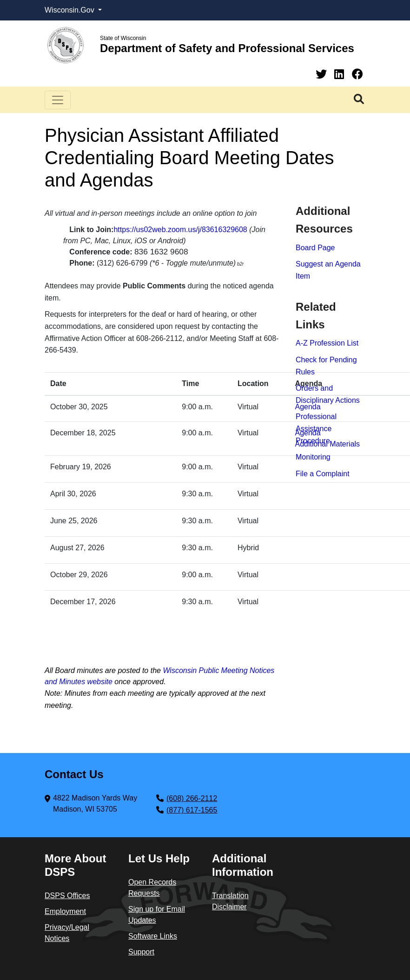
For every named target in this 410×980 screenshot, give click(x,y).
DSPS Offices (67, 896)
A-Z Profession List (327, 343)
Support (141, 952)
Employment (65, 911)
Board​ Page (315, 248)
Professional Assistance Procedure (316, 428)
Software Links (153, 936)
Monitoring (313, 457)
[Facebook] (357, 74)
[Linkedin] (341, 74)
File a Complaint (323, 474)
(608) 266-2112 (192, 798)
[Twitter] (323, 74)
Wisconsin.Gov (70, 10)
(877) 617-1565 (192, 810)
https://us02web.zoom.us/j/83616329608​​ (180, 230)
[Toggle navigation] (58, 100)
